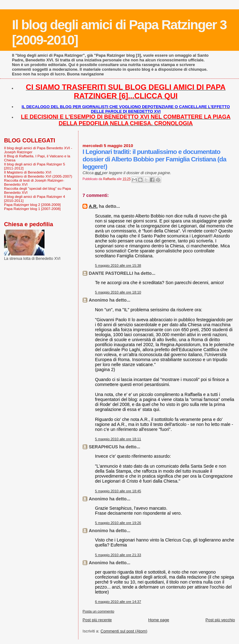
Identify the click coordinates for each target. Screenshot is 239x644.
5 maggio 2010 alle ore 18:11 (118, 439)
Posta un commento (98, 611)
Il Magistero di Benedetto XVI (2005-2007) (38, 176)
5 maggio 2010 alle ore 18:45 (118, 491)
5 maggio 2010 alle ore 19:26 (118, 523)
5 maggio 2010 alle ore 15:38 (118, 265)
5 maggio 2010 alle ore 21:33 (118, 555)
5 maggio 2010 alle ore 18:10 (118, 292)
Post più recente (97, 620)
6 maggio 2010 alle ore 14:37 (118, 602)
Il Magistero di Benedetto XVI (28, 172)
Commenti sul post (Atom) (124, 631)
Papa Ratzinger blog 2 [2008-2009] (32, 205)
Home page (159, 620)
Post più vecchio (220, 620)
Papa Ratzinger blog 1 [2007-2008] (32, 209)
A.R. (93, 206)
